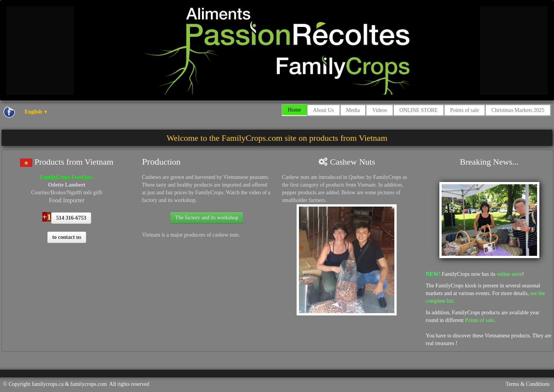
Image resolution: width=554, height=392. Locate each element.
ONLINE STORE (419, 110)
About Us (324, 110)
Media (353, 110)
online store (509, 274)
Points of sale (465, 110)
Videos (380, 110)
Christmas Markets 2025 (518, 110)
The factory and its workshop (207, 218)
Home (294, 110)
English (36, 112)
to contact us (67, 237)
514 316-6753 (71, 218)
